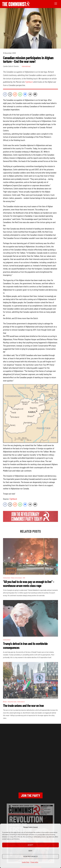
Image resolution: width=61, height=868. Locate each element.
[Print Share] (35, 94)
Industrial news (12, 702)
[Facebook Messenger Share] (25, 94)
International (26, 66)
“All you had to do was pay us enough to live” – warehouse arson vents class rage (29, 584)
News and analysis (17, 578)
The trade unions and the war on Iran (23, 705)
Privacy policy (34, 862)
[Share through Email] (30, 94)
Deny (30, 851)
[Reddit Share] (15, 94)
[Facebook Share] (5, 94)
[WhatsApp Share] (20, 94)
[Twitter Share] (10, 94)
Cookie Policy (26, 862)
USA (24, 578)
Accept (31, 845)
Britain (5, 702)
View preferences (31, 856)
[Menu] (56, 3)
